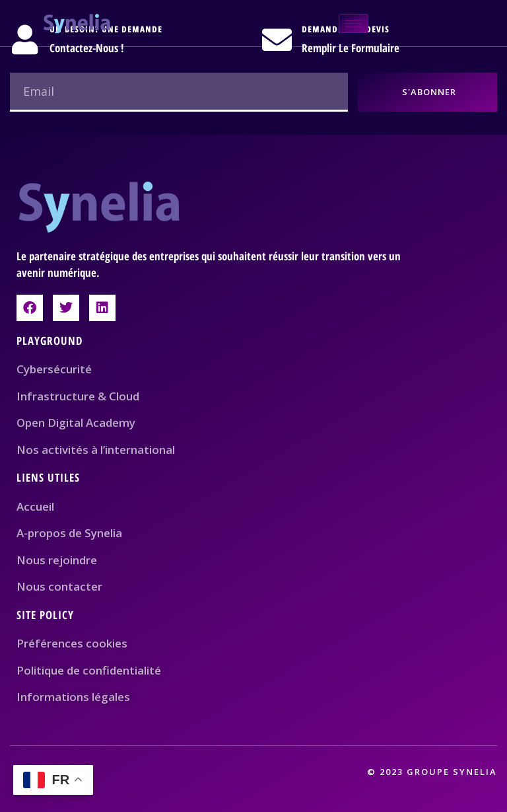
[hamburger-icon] (354, 23)
